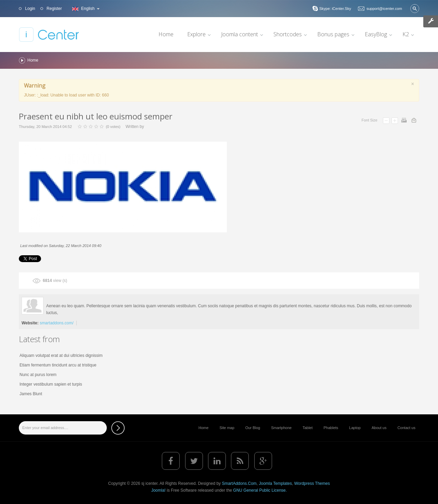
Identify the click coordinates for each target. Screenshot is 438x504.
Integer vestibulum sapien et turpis (51, 384)
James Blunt (31, 394)
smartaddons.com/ (57, 323)
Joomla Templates (275, 483)
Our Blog (253, 428)
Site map (227, 428)
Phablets (331, 428)
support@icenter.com (384, 9)
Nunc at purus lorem (38, 375)
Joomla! (158, 490)
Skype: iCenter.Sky (335, 9)
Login (30, 9)
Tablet (307, 428)
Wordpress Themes (312, 483)
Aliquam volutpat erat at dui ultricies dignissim (61, 356)
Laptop (355, 428)
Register (54, 9)
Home (203, 428)
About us (379, 428)
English (85, 9)
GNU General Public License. (260, 490)
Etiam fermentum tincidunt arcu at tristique (58, 365)
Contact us (406, 428)
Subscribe (118, 428)
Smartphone (281, 428)
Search (415, 9)
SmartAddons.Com (239, 483)
